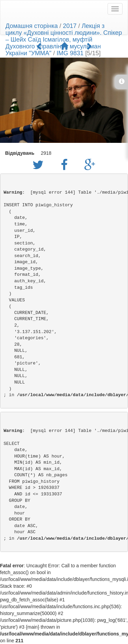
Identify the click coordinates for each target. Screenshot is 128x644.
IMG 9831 (70, 53)
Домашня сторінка (32, 26)
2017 (70, 26)
